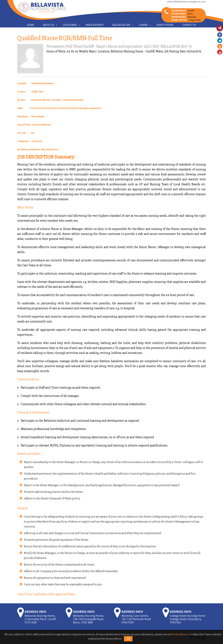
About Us (49, 25)
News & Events (95, 25)
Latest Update (165, 25)
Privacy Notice (179, 634)
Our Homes (70, 25)
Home (31, 25)
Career (143, 25)
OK (128, 639)
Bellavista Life (121, 25)
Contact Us (189, 25)
